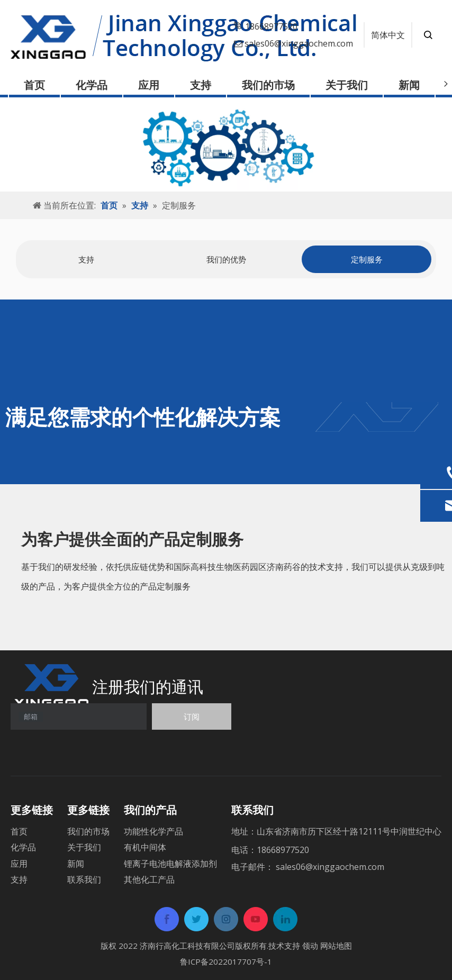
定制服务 (367, 259)
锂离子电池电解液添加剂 (170, 864)
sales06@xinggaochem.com (299, 43)
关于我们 (347, 85)
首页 (34, 85)
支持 (201, 85)
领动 (310, 946)
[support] (226, 144)
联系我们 (84, 879)
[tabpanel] (86, 260)
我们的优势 (226, 259)
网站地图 (336, 946)
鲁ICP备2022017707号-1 (226, 961)
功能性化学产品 (153, 831)
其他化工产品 (149, 879)
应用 (149, 85)
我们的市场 (268, 85)
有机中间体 (145, 847)
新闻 (409, 85)
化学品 (92, 85)
